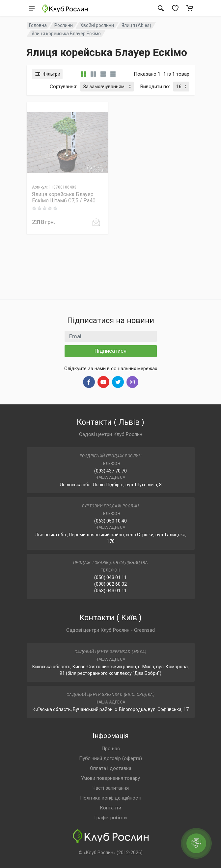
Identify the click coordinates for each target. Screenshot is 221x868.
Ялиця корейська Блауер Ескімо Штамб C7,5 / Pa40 (64, 197)
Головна (38, 25)
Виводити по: (155, 87)
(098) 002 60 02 (110, 584)
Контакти (110, 808)
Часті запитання (111, 788)
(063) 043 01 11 (110, 591)
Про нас (111, 749)
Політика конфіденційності (111, 798)
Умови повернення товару (110, 778)
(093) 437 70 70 (110, 471)
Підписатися (110, 351)
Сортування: (63, 87)
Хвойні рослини (97, 25)
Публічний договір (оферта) (110, 758)
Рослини (64, 25)
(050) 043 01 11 (110, 577)
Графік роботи (110, 818)
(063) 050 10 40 (110, 521)
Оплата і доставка (111, 768)
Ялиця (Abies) (136, 25)
